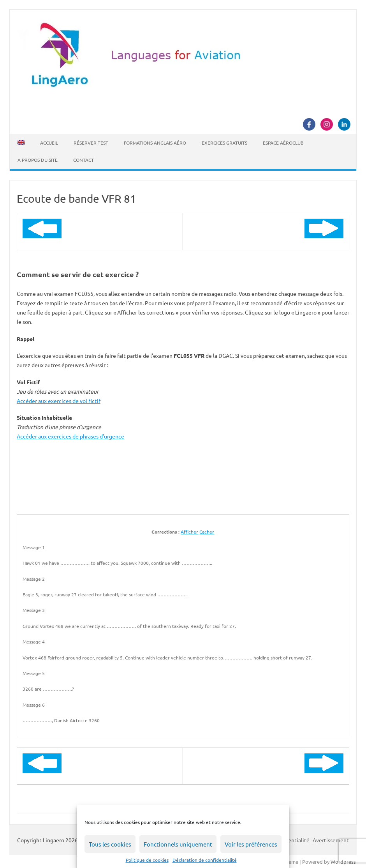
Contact (84, 160)
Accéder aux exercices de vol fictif (59, 401)
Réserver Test (91, 143)
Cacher (207, 532)
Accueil (49, 143)
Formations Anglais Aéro (155, 143)
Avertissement (331, 840)
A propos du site (38, 160)
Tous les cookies (110, 844)
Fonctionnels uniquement (178, 844)
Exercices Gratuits (224, 143)
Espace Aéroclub (283, 143)
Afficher (189, 532)
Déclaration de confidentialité (205, 860)
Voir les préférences (251, 844)
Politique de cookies (147, 860)
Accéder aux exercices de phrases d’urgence (70, 436)
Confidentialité (291, 840)
